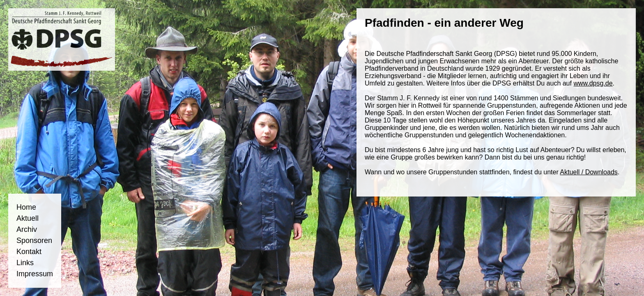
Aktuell (28, 218)
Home (26, 207)
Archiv (27, 229)
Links (25, 263)
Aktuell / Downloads (589, 172)
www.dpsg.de (593, 83)
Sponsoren (34, 240)
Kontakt (29, 252)
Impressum (35, 274)
